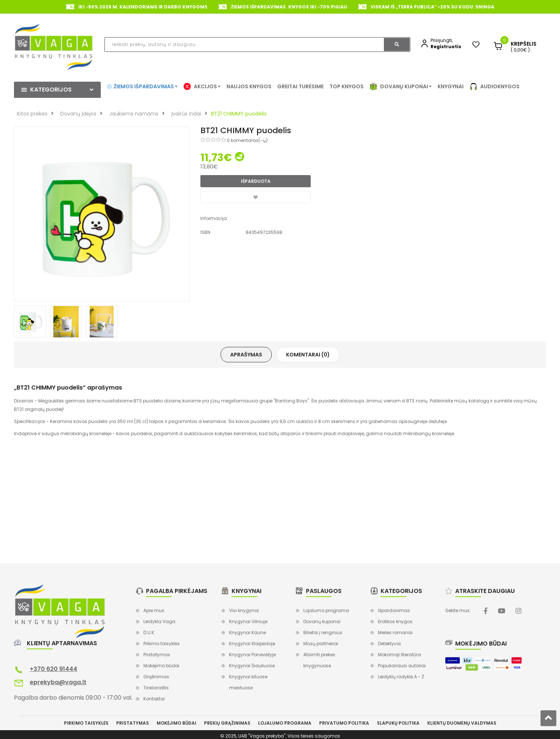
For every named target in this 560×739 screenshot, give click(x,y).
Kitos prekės (32, 114)
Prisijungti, (442, 40)
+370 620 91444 (53, 669)
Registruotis (446, 47)
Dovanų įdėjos (78, 114)
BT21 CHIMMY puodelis (239, 114)
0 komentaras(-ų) (247, 140)
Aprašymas (246, 355)
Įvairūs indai (186, 114)
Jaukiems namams (134, 114)
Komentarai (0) (308, 355)
